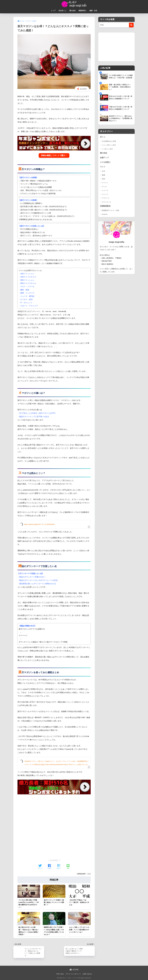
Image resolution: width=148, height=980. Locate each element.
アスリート (106, 198)
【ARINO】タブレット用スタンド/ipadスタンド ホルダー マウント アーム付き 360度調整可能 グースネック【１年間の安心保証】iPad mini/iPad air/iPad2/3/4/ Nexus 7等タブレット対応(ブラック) (56, 763)
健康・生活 (93, 11)
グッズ (104, 187)
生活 (89, 874)
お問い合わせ (87, 974)
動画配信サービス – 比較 (111, 210)
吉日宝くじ (62, 11)
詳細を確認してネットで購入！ (54, 155)
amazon (105, 214)
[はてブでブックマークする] (59, 867)
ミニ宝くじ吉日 (107, 149)
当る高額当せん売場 (109, 141)
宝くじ (103, 137)
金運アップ (104, 158)
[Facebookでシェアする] (49, 867)
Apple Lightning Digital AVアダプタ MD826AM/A (39, 524)
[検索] (131, 25)
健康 (103, 175)
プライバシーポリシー (73, 974)
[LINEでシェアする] (68, 867)
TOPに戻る (60, 974)
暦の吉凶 (72, 11)
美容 (103, 179)
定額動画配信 (105, 206)
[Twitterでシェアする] (40, 867)
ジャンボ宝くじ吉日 (109, 145)
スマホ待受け (105, 162)
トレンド (105, 194)
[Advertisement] (54, 810)
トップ (53, 11)
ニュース (105, 190)
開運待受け (82, 11)
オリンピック (107, 202)
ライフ (103, 167)
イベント (105, 183)
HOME (74, 970)
